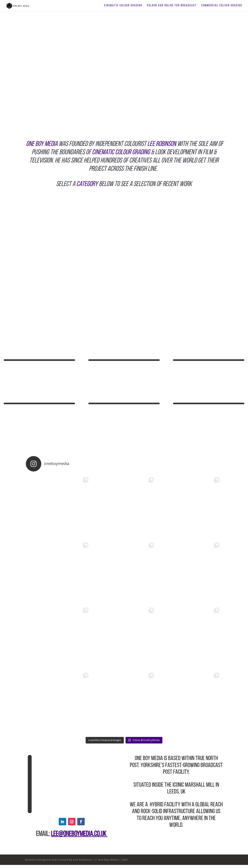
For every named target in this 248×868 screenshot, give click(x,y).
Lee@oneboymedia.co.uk (79, 834)
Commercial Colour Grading (222, 6)
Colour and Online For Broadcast (172, 6)
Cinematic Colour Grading (123, 6)
